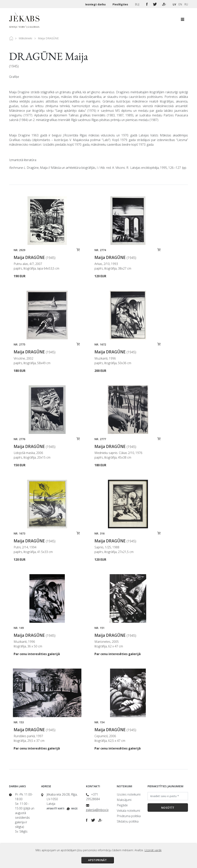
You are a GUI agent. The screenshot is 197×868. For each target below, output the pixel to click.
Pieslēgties (121, 4)
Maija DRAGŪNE (35, 257)
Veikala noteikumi (128, 811)
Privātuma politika (129, 816)
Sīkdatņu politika (128, 821)
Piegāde (122, 805)
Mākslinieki (25, 38)
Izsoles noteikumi (129, 794)
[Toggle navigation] (183, 20)
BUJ (138, 4)
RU (186, 4)
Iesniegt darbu (96, 4)
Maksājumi (124, 800)
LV (174, 4)
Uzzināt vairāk (153, 850)
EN (180, 4)
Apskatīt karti (55, 809)
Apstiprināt (98, 860)
